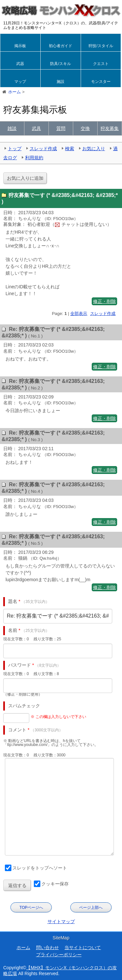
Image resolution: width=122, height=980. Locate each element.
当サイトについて (83, 947)
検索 (70, 149)
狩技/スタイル (101, 46)
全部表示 (79, 314)
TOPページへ (31, 908)
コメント (17, 730)
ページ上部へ (91, 908)
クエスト (101, 64)
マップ (20, 82)
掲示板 (20, 46)
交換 (85, 128)
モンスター (101, 82)
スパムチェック (24, 706)
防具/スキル (60, 64)
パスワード (20, 665)
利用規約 (34, 158)
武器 (20, 64)
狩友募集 (110, 128)
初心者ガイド (61, 46)
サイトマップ (61, 921)
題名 (13, 601)
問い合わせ (47, 947)
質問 (61, 128)
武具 (36, 128)
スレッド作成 (43, 149)
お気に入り (94, 149)
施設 (61, 82)
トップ (15, 149)
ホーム (23, 947)
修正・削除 (104, 301)
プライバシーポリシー (59, 955)
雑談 (12, 128)
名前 (13, 630)
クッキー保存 (55, 884)
